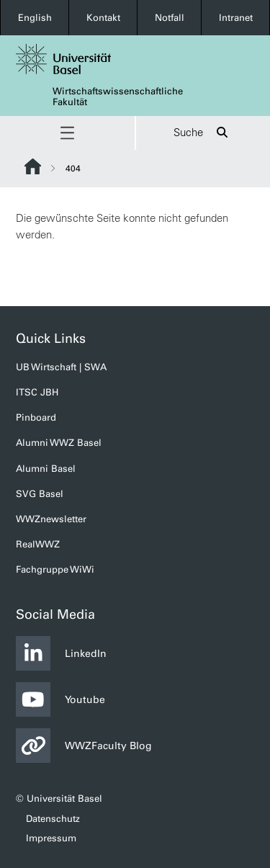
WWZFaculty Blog (84, 746)
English (35, 18)
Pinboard (36, 417)
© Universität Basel (59, 798)
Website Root (33, 166)
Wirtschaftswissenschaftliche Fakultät (118, 97)
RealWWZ (38, 544)
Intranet (236, 18)
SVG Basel (40, 494)
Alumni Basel (46, 469)
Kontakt (103, 18)
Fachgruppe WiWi (55, 569)
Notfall (170, 18)
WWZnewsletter (51, 519)
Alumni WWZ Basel (59, 443)
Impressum (51, 838)
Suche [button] (203, 133)
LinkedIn (61, 653)
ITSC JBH (37, 392)
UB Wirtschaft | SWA (61, 367)
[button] (67, 133)
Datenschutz (53, 819)
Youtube (60, 699)
